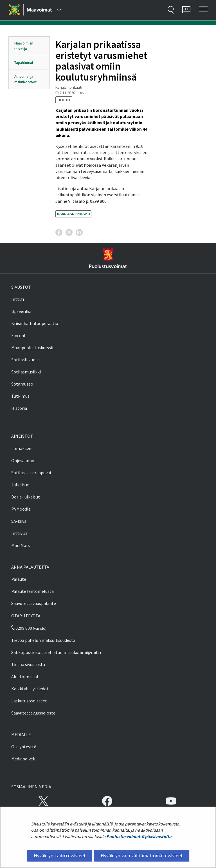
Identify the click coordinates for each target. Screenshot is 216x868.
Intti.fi (18, 299)
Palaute (19, 579)
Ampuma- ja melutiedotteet (25, 79)
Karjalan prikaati (74, 214)
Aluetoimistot (25, 676)
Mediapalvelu (24, 759)
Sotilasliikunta (25, 360)
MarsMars (21, 545)
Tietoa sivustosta (28, 664)
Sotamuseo (22, 384)
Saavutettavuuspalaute (34, 603)
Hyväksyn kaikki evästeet (60, 856)
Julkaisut (20, 485)
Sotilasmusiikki (26, 372)
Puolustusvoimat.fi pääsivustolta (139, 836)
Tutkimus (20, 396)
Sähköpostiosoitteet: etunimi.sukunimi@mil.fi (56, 652)
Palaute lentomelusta (32, 591)
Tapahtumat (24, 63)
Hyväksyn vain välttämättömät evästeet (142, 856)
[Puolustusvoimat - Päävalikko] (44, 10)
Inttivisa (19, 533)
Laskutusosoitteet (29, 701)
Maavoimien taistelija (24, 46)
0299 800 (22, 628)
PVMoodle (21, 509)
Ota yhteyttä (24, 747)
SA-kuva (19, 521)
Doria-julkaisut (26, 497)
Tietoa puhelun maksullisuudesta (43, 640)
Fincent (19, 335)
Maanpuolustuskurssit (33, 348)
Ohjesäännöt (24, 460)
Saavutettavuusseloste (33, 713)
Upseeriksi (21, 311)
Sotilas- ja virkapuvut (31, 473)
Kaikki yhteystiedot (30, 689)
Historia (19, 408)
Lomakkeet (22, 448)
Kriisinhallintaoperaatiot (36, 323)
